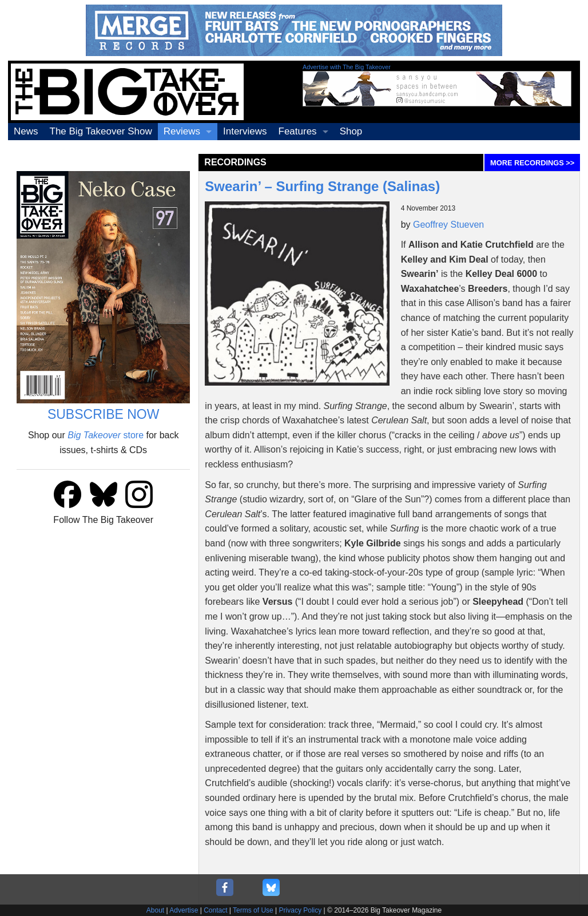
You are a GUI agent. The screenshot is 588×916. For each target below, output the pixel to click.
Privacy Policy (301, 910)
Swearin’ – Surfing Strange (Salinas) (322, 186)
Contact (215, 910)
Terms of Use (253, 910)
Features (298, 131)
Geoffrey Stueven (448, 225)
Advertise (184, 910)
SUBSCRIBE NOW (104, 414)
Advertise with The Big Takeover (347, 67)
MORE (532, 163)
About (155, 910)
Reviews (182, 131)
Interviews (245, 131)
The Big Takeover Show (101, 131)
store (106, 435)
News (26, 131)
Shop (351, 131)
